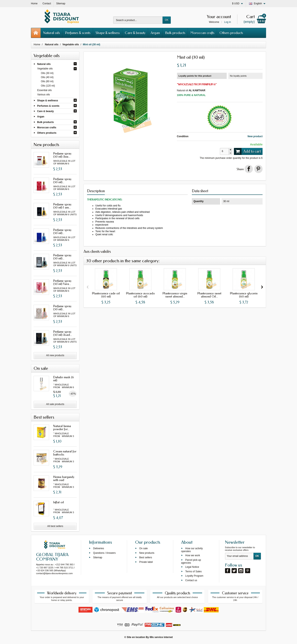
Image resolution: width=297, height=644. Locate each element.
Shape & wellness (108, 33)
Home (37, 44)
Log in (228, 22)
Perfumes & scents (78, 33)
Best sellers (146, 557)
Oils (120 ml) (48, 86)
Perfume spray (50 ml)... (62, 181)
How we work (193, 555)
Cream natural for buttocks (65, 453)
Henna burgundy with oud (64, 478)
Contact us (191, 580)
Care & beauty (135, 33)
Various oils (44, 95)
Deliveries (98, 548)
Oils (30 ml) (47, 73)
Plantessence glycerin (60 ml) (244, 295)
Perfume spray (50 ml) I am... (62, 206)
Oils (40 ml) (47, 77)
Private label (146, 562)
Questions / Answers (104, 553)
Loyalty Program (194, 576)
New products (147, 553)
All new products (55, 355)
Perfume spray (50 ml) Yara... (62, 282)
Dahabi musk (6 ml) (64, 379)
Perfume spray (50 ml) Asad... (62, 333)
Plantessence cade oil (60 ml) (106, 295)
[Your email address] (239, 556)
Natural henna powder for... (62, 428)
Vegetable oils (45, 69)
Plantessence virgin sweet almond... (175, 295)
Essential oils (45, 90)
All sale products (55, 404)
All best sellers (55, 526)
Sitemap (98, 557)
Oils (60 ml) (47, 81)
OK (167, 20)
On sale (143, 548)
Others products (231, 33)
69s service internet (161, 637)
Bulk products (175, 33)
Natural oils (51, 33)
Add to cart (247, 151)
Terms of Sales (193, 571)
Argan (155, 33)
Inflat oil (59, 502)
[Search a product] (138, 20)
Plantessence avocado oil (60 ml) (140, 295)
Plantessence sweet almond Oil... (209, 295)
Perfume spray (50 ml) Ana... (62, 155)
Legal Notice (192, 567)
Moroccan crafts (202, 33)
